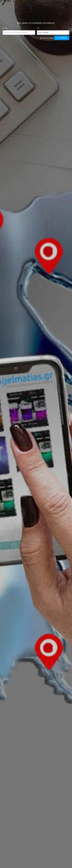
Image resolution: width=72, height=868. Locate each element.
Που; (38, 28)
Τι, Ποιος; (5, 28)
